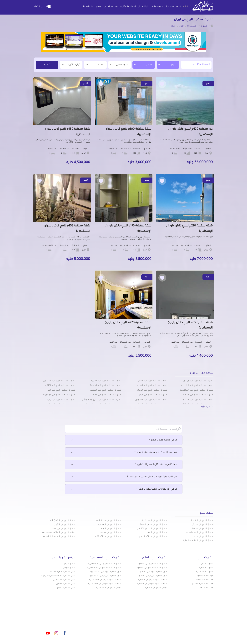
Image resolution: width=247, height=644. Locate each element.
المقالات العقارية (128, 7)
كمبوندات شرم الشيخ (203, 584)
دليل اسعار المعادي (66, 584)
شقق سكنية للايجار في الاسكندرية (104, 568)
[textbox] (120, 65)
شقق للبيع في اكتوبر (65, 525)
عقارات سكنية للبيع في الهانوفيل (151, 400)
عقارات (187, 7)
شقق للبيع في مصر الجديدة (153, 525)
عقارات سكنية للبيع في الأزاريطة (197, 386)
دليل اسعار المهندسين (64, 580)
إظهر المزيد (207, 407)
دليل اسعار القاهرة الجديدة (62, 572)
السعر (95, 65)
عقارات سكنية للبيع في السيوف (105, 381)
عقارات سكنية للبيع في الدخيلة (152, 390)
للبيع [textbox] (174, 65)
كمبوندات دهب (206, 588)
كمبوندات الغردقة (205, 580)
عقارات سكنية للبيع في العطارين (59, 381)
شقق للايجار (69, 568)
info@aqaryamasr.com (49, 619)
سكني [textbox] (149, 65)
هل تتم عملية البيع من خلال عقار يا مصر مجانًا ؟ (124, 477)
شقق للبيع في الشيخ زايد (62, 521)
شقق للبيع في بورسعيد (63, 529)
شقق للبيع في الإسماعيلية (200, 533)
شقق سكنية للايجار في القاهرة (152, 568)
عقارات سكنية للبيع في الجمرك (152, 381)
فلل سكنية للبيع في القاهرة (153, 572)
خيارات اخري (71, 65)
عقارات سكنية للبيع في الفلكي (60, 386)
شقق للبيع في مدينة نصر (108, 521)
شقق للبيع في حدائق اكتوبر (108, 537)
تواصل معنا (88, 7)
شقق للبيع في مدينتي (202, 525)
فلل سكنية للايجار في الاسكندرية (105, 576)
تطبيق (47, 65)
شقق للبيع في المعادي (110, 525)
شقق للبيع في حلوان (203, 537)
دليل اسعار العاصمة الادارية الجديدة (58, 576)
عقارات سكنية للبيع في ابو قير (198, 381)
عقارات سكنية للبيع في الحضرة (152, 386)
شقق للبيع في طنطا (203, 529)
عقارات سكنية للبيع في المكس (198, 400)
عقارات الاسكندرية (204, 572)
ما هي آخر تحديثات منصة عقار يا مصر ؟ (124, 489)
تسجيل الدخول (43, 6)
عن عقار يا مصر (111, 7)
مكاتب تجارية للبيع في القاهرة (153, 580)
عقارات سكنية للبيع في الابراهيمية (196, 390)
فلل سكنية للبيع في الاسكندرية (106, 572)
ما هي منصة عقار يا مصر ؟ (124, 440)
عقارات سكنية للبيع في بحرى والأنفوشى (102, 400)
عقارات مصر (207, 564)
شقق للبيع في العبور (157, 533)
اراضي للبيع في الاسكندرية (108, 588)
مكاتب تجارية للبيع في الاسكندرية (105, 580)
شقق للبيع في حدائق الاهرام (153, 537)
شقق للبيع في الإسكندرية (154, 521)
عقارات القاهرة (206, 568)
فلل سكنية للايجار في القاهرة (153, 576)
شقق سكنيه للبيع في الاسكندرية (105, 564)
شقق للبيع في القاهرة (202, 521)
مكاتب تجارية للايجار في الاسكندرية (104, 584)
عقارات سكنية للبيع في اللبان (61, 390)
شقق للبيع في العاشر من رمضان (59, 533)
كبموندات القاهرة (205, 576)
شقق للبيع (70, 564)
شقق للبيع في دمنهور (110, 533)
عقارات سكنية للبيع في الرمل (153, 395)
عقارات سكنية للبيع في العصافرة (105, 395)
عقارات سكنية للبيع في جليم (61, 400)
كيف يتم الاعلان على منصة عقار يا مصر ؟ (124, 452)
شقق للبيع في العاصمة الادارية (198, 541)
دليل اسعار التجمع (66, 588)
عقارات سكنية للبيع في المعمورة (59, 395)
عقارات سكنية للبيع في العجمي (106, 390)
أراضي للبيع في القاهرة (156, 588)
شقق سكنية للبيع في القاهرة (152, 564)
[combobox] (168, 65)
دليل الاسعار (144, 7)
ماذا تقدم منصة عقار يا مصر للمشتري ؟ (124, 465)
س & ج (99, 7)
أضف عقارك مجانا (173, 7)
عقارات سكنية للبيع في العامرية (105, 386)
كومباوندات (157, 7)
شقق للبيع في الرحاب (110, 529)
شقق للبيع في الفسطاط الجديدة (59, 537)
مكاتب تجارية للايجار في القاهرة (152, 584)
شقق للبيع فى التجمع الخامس (152, 529)
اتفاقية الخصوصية (100, 629)
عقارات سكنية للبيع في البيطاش (197, 395)
